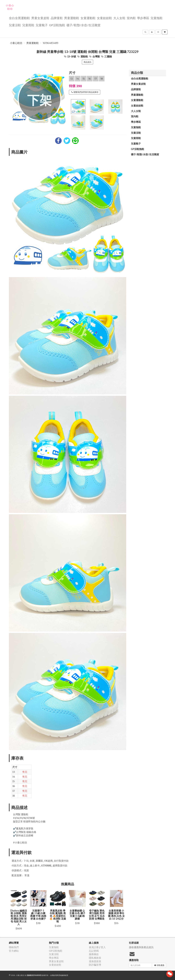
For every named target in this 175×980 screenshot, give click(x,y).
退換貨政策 (95, 961)
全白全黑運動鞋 (19, 18)
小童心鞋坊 (16, 43)
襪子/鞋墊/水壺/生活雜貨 (83, 25)
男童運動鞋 (72, 18)
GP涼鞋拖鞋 (57, 25)
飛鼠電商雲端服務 (58, 975)
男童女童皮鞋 (40, 18)
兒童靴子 (42, 25)
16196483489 (51, 43)
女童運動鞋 (88, 18)
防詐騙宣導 (95, 965)
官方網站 (14, 951)
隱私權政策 (95, 958)
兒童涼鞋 (15, 25)
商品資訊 (87, 62)
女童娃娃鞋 (104, 18)
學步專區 (143, 18)
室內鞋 (131, 18)
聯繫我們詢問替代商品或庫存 (85, 92)
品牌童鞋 (57, 18)
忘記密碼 (94, 951)
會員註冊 (94, 947)
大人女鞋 (119, 18)
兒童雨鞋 (28, 25)
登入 (103, 947)
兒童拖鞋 (157, 18)
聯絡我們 (14, 947)
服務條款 (94, 954)
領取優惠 (159, 965)
